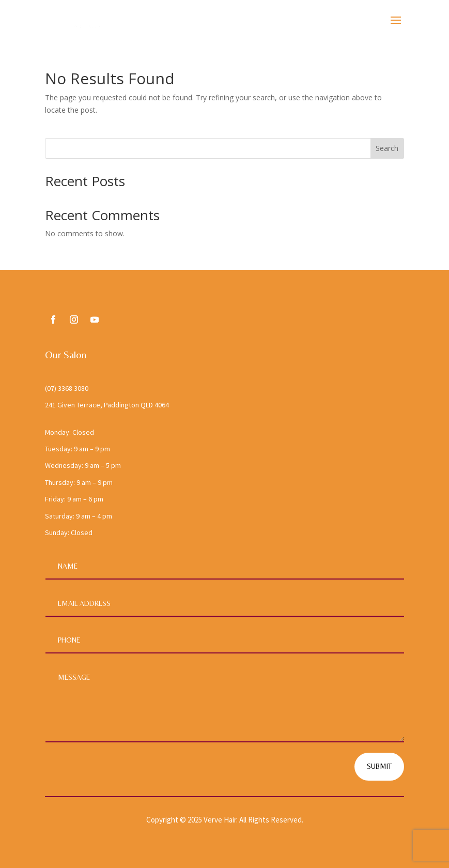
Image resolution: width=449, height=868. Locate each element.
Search (387, 148)
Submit (379, 766)
